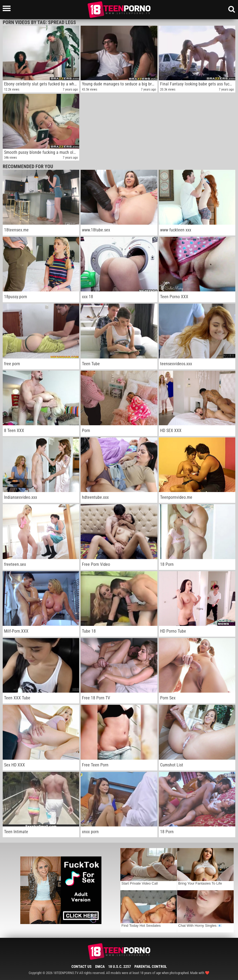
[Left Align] (8, 8)
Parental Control (151, 966)
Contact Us (82, 966)
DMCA (100, 966)
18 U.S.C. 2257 (120, 966)
